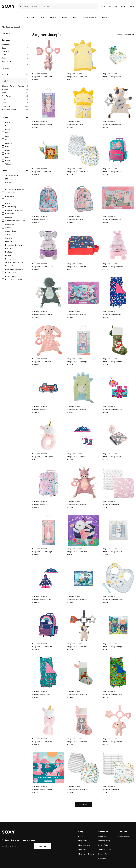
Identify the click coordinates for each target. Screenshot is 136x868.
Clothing (5, 51)
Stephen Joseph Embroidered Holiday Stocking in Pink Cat (78, 742)
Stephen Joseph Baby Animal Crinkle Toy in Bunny (43, 362)
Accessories (7, 45)
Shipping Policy (104, 841)
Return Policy (104, 845)
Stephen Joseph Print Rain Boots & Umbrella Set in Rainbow (78, 457)
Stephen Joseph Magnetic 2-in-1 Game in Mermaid (43, 789)
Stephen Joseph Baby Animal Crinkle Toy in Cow (113, 124)
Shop (103, 6)
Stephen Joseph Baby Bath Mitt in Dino (78, 409)
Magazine (113, 6)
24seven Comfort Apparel (13, 86)
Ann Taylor (6, 96)
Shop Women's (84, 845)
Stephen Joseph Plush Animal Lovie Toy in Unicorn (43, 742)
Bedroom (6, 65)
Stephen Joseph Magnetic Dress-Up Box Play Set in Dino (113, 647)
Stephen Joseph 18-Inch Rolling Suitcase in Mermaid (113, 172)
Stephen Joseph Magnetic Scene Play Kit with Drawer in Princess (113, 219)
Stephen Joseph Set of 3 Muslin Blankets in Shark (113, 552)
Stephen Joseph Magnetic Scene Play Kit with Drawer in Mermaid (78, 314)
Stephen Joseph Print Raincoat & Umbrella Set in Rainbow (43, 599)
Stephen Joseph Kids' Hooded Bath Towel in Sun (78, 124)
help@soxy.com (125, 836)
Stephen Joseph (40, 74)
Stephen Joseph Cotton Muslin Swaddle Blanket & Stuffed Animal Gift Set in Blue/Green (113, 77)
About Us (102, 836)
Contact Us (103, 858)
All (3, 27)
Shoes (53, 17)
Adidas (5, 89)
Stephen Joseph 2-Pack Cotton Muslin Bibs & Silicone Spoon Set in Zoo (113, 599)
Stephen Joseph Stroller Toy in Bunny (113, 742)
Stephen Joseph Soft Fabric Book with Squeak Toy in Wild (43, 172)
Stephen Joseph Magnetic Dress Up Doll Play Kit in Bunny (78, 362)
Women (30, 17)
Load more (83, 804)
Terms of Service (105, 849)
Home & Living (90, 17)
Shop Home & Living (86, 854)
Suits (4, 55)
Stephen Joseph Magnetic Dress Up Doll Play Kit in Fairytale (43, 552)
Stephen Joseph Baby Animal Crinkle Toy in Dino (43, 314)
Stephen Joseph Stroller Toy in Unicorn (43, 77)
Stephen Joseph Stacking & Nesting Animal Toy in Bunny (113, 267)
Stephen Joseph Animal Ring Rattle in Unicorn (43, 457)
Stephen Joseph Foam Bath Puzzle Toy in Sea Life (78, 599)
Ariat (4, 99)
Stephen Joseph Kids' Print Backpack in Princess (78, 219)
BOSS (4, 103)
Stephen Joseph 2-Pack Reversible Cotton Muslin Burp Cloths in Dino (78, 789)
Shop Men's (83, 841)
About (124, 6)
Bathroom (6, 61)
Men (42, 17)
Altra (4, 93)
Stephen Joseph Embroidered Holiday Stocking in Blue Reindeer (78, 694)
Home (81, 836)
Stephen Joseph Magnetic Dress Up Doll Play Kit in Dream (43, 124)
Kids (75, 17)
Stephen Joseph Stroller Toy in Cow (78, 647)
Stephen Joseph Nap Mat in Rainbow (113, 314)
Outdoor (6, 68)
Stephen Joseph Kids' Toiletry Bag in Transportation (78, 267)
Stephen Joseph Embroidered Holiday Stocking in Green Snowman (113, 362)
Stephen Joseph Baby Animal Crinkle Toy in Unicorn (78, 504)
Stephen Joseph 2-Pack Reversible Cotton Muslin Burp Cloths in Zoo (78, 172)
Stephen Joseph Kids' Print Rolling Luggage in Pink (43, 504)
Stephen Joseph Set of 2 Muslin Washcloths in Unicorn (113, 504)
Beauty (106, 17)
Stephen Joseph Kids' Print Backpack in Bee (43, 219)
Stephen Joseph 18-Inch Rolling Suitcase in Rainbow (43, 647)
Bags (65, 17)
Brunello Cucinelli (9, 109)
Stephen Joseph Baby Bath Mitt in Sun (78, 77)
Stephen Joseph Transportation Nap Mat (113, 694)
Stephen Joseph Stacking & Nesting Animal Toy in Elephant (43, 267)
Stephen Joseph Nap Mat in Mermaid (43, 694)
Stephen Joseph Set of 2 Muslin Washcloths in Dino (113, 789)
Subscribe (43, 846)
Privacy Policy (104, 854)
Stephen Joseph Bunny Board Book (78, 552)
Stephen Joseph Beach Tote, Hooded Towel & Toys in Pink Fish (113, 409)
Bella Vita (6, 106)
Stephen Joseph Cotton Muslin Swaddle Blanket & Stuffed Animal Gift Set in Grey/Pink (113, 457)
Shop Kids (82, 849)
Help (132, 6)
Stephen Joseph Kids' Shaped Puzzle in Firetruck (43, 409)
